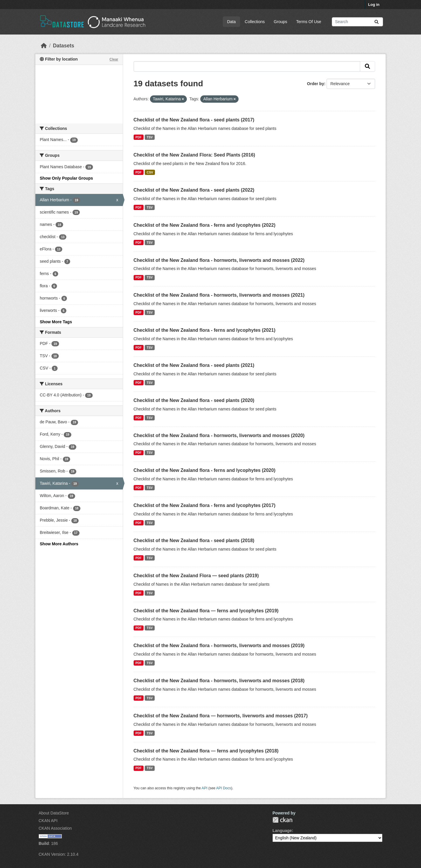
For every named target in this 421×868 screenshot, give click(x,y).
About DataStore (54, 813)
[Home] (44, 46)
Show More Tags (56, 322)
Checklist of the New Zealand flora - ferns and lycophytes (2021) (205, 330)
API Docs (224, 788)
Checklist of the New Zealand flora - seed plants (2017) (194, 120)
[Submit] (377, 22)
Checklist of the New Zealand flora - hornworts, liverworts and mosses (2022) (219, 260)
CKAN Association (55, 828)
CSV (150, 172)
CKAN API (48, 821)
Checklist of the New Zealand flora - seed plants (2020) (194, 400)
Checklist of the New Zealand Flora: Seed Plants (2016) (194, 155)
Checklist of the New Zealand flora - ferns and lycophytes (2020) (205, 470)
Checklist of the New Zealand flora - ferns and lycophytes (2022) (205, 225)
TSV (150, 137)
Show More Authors (59, 544)
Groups (280, 22)
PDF (138, 137)
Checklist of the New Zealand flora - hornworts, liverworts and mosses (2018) (219, 681)
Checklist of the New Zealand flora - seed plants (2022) (194, 190)
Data (232, 22)
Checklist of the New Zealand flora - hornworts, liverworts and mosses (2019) (219, 646)
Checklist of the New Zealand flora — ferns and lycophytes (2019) (206, 611)
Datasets (64, 46)
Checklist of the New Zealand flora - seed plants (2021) (194, 365)
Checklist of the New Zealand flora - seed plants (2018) (194, 540)
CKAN (282, 820)
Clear (114, 59)
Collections (255, 22)
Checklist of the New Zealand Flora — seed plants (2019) (196, 576)
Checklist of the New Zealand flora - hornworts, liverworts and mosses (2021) (219, 295)
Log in (374, 5)
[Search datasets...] (357, 22)
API (205, 788)
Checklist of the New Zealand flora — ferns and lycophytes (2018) (206, 751)
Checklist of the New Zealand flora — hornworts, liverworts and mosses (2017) (221, 716)
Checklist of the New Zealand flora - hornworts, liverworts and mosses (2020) (219, 435)
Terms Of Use (309, 22)
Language (282, 831)
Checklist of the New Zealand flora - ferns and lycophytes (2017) (205, 505)
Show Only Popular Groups (66, 178)
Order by (315, 84)
